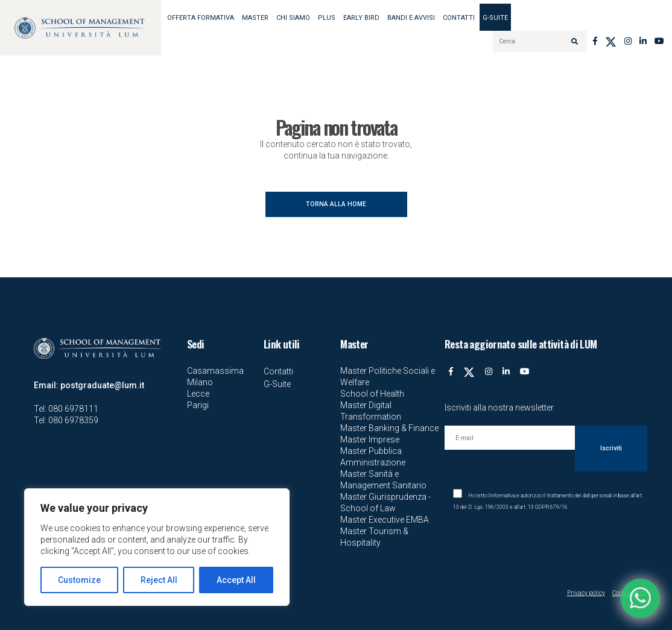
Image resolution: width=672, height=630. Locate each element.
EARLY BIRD (361, 18)
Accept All (236, 580)
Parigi (198, 405)
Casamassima (215, 371)
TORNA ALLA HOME (336, 204)
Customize (79, 580)
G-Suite (495, 18)
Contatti (459, 18)
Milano (200, 382)
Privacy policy (586, 593)
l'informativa (502, 496)
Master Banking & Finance (389, 428)
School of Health (372, 394)
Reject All (159, 580)
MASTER (255, 18)
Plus (327, 18)
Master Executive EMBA (385, 520)
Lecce (198, 394)
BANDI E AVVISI (411, 18)
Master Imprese (370, 439)
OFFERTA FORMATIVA (201, 18)
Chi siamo (293, 18)
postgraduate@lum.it (102, 385)
